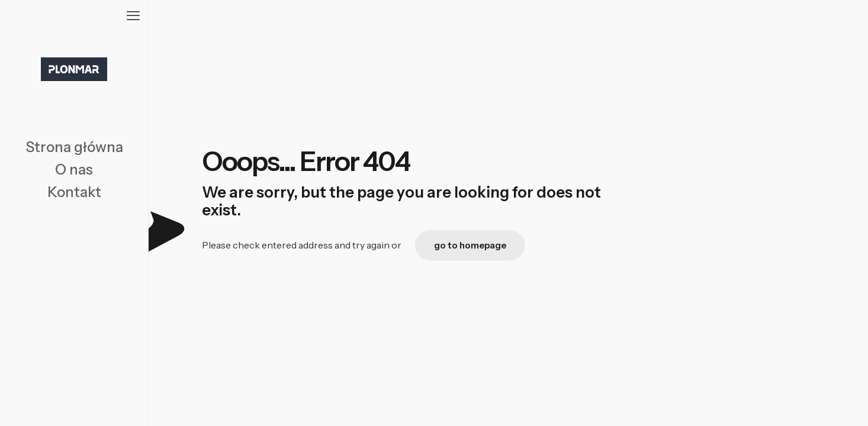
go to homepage (470, 245)
